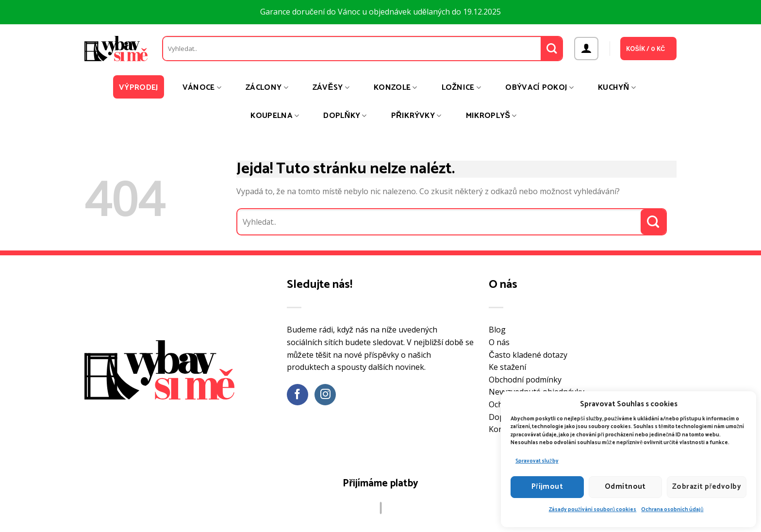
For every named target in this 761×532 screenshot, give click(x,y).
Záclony (267, 88)
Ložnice (462, 88)
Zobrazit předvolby (707, 487)
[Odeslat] (552, 49)
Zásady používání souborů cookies (593, 510)
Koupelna (275, 116)
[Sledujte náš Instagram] (325, 395)
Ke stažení (507, 367)
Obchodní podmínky (525, 380)
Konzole (396, 88)
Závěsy (331, 88)
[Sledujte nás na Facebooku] (298, 395)
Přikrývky (416, 116)
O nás (499, 342)
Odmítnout (625, 487)
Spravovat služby (537, 461)
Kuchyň (617, 88)
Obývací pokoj (539, 88)
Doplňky (345, 116)
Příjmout (547, 487)
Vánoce (202, 88)
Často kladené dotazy (528, 355)
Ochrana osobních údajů (672, 510)
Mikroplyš (491, 116)
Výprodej (139, 88)
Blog (497, 330)
